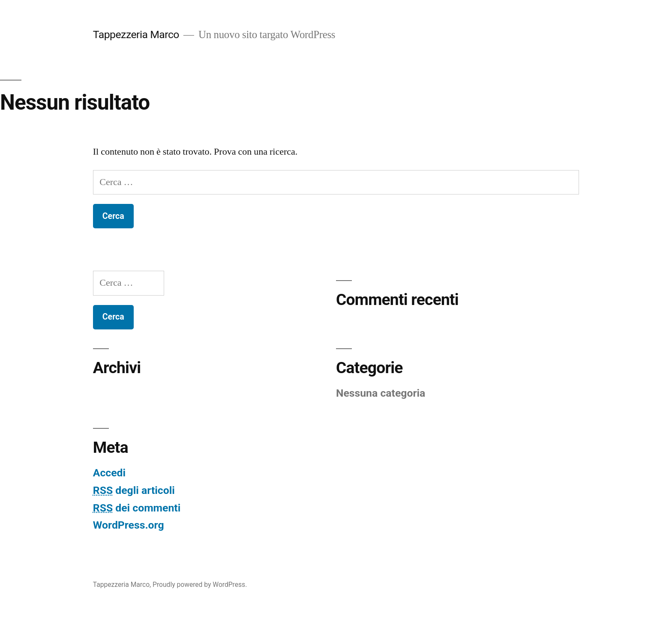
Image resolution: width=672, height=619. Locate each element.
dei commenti (137, 508)
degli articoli (134, 490)
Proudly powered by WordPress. (200, 585)
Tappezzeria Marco (136, 34)
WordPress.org (129, 525)
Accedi (109, 473)
